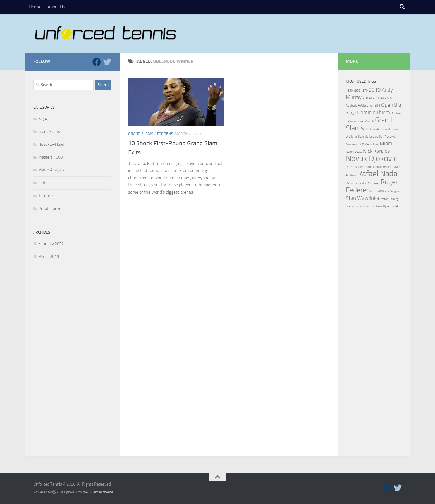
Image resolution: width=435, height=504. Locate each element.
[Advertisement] (72, 361)
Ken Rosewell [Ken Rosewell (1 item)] (388, 137)
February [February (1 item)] (352, 121)
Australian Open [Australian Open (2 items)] (376, 105)
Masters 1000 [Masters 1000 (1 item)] (355, 144)
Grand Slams (141, 134)
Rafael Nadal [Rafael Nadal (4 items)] (378, 174)
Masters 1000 (50, 157)
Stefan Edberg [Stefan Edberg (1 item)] (389, 199)
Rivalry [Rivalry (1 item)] (362, 183)
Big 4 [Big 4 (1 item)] (353, 113)
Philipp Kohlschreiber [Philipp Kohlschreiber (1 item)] (377, 167)
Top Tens (165, 134)
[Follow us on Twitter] (107, 62)
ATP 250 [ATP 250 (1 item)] (374, 98)
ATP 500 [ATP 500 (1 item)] (386, 98)
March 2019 (49, 257)
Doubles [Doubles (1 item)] (396, 113)
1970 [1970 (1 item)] (364, 91)
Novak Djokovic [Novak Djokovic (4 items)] (372, 158)
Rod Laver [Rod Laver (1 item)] (373, 183)
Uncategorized (51, 209)
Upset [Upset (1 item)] (387, 206)
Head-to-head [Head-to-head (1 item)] (381, 129)
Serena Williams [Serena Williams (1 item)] (379, 191)
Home (34, 7)
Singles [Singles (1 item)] (395, 191)
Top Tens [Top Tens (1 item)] (376, 206)
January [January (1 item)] (374, 137)
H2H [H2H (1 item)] (368, 129)
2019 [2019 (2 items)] (375, 90)
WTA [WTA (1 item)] (395, 206)
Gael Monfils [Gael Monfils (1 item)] (366, 121)
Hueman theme (101, 492)
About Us (56, 7)
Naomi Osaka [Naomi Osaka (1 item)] (354, 152)
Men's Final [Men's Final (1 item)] (372, 144)
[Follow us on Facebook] (97, 62)
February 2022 (51, 244)
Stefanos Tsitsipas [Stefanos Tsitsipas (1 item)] (358, 206)
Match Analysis (51, 170)
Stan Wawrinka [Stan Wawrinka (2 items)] (362, 198)
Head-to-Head (51, 144)
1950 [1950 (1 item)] (349, 91)
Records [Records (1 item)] (351, 183)
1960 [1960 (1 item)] (357, 91)
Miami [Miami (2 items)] (387, 143)
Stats (43, 183)
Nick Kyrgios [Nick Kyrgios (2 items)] (377, 151)
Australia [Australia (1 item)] (352, 106)
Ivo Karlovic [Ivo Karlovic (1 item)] (361, 137)
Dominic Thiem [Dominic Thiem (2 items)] (374, 112)
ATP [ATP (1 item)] (365, 98)
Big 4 (43, 119)
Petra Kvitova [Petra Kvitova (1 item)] (354, 167)
